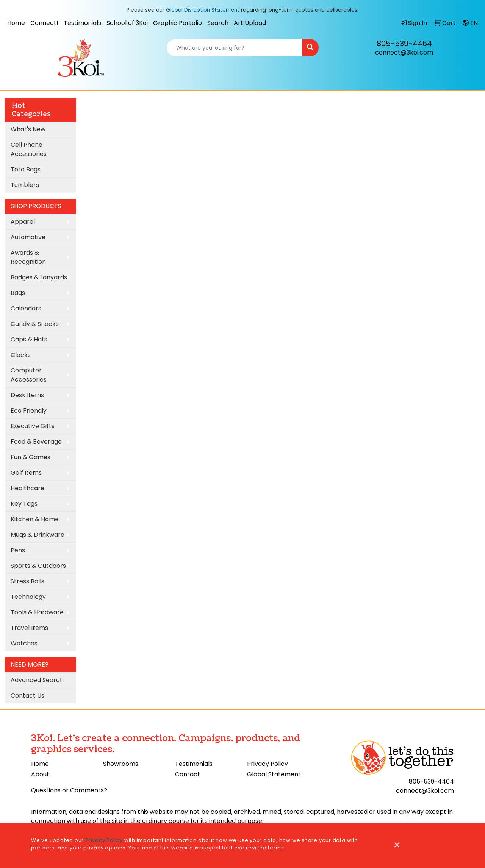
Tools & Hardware (37, 612)
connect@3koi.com (404, 52)
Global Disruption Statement (203, 10)
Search (218, 23)
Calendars (26, 308)
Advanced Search (37, 680)
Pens (18, 550)
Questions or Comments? (69, 790)
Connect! (44, 23)
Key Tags (24, 504)
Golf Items (26, 473)
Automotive (28, 237)
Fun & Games (31, 457)
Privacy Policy (268, 764)
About (40, 774)
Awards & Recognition (28, 257)
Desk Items (27, 395)
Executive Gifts (33, 426)
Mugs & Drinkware (38, 535)
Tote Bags (26, 169)
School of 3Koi (127, 23)
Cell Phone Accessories (29, 149)
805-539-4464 (404, 44)
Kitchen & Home (35, 519)
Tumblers (25, 185)
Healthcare (27, 488)
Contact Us (27, 696)
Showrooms (121, 764)
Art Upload (250, 23)
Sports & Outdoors (38, 566)
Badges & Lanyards (39, 277)
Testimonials (82, 23)
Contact (188, 774)
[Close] (397, 845)
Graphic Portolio (178, 23)
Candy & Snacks (35, 324)
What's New (28, 129)
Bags (18, 293)
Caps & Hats (29, 339)
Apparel (23, 222)
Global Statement (274, 774)
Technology (28, 597)
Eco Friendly (29, 411)
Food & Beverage (36, 442)
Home (16, 23)
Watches (24, 643)
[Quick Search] (235, 48)
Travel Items (29, 628)
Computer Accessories (29, 375)
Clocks (21, 355)
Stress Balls (27, 581)
